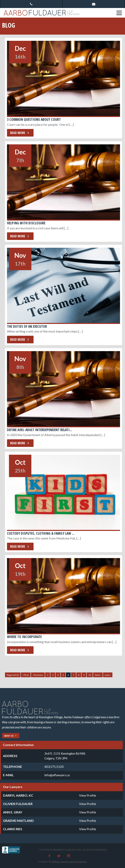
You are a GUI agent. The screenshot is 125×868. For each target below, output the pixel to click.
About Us (9, 736)
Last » (108, 675)
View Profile (88, 795)
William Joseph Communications (69, 862)
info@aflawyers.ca (57, 775)
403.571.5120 (54, 767)
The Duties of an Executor (27, 326)
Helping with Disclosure (26, 223)
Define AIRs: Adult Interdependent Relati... (39, 430)
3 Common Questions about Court (34, 119)
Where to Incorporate (24, 637)
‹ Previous (38, 675)
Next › (98, 675)
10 (90, 675)
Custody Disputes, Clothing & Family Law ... (41, 533)
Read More (18, 133)
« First (26, 675)
